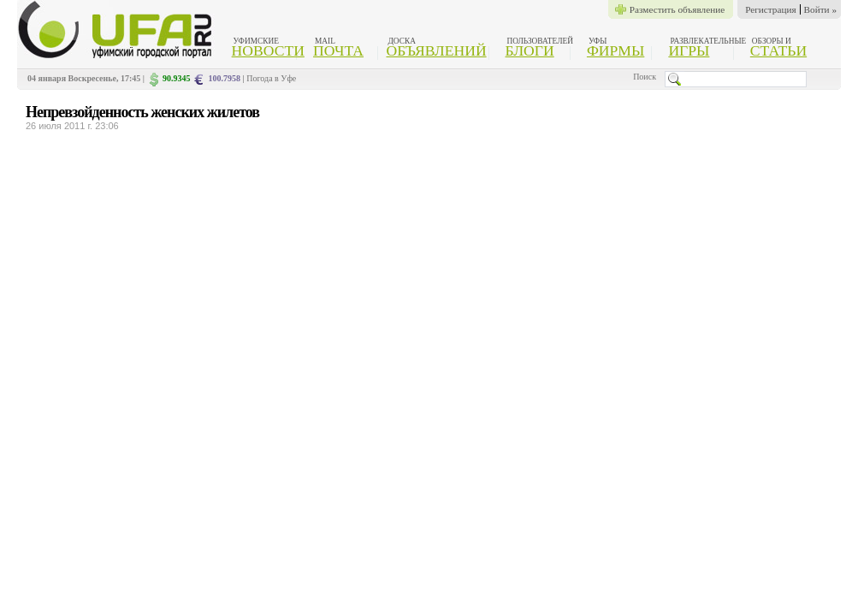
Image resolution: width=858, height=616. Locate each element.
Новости (268, 50)
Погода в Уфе (271, 78)
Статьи (778, 50)
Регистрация (770, 9)
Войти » (820, 9)
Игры (689, 50)
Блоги (530, 50)
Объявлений (436, 50)
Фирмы (615, 50)
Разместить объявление (677, 9)
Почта (338, 50)
